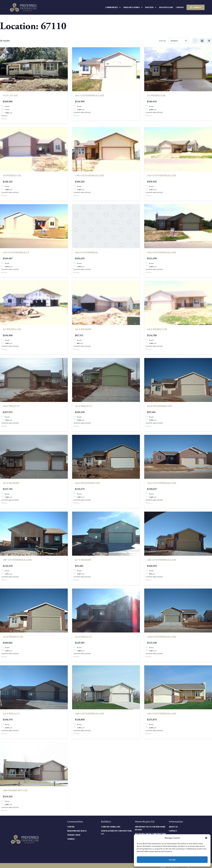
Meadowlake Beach (77, 831)
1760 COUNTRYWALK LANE (89, 176)
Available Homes (133, 7)
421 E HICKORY (83, 329)
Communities (113, 7)
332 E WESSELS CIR (13, 637)
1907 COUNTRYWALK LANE (17, 560)
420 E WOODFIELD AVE (87, 483)
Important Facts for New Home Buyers (150, 828)
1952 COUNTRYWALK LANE (162, 253)
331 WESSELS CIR (156, 96)
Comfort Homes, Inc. (111, 827)
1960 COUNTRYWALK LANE (89, 714)
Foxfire (71, 827)
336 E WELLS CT (11, 406)
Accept (172, 860)
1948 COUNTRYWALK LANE (162, 637)
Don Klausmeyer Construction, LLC (116, 832)
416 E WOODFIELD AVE (160, 406)
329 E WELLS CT (11, 714)
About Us (173, 827)
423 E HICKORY (11, 483)
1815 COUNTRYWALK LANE (89, 96)
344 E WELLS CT (83, 406)
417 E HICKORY (83, 560)
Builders (151, 7)
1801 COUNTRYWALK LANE (162, 560)
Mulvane (4, 119)
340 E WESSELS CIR (157, 329)
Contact (173, 831)
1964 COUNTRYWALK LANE (162, 714)
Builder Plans (166, 7)
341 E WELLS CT (83, 637)
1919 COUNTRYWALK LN (16, 253)
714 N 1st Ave (10, 96)
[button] (206, 838)
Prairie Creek (74, 835)
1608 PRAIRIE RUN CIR (15, 791)
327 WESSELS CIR (12, 329)
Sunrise (71, 839)
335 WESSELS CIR (12, 176)
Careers (180, 7)
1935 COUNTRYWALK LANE (162, 176)
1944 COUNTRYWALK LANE (162, 483)
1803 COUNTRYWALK (86, 253)
